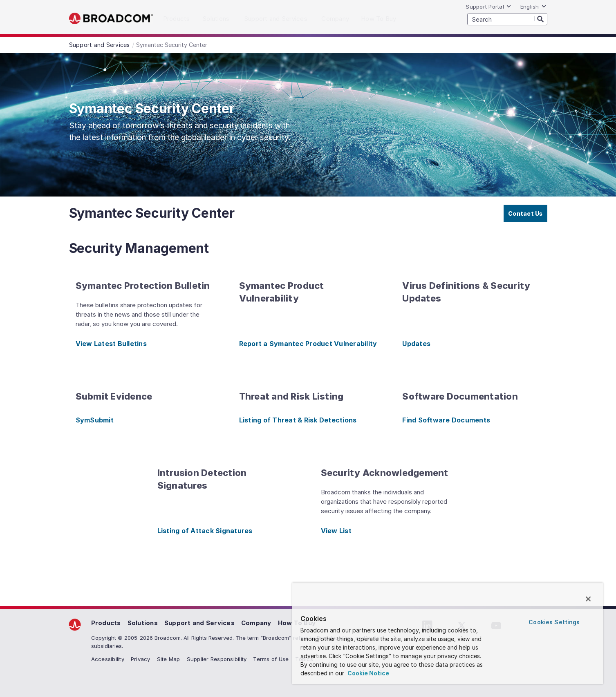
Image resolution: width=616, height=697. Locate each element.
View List (336, 531)
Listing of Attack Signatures (205, 531)
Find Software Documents (446, 420)
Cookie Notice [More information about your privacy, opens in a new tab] (368, 673)
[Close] (588, 599)
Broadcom (111, 19)
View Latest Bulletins (111, 344)
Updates (416, 344)
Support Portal (488, 7)
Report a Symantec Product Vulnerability (308, 344)
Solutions (143, 623)
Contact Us (525, 213)
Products (106, 623)
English (533, 7)
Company (256, 623)
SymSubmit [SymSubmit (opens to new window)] (95, 420)
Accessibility (108, 659)
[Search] (541, 19)
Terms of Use (271, 659)
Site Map (169, 659)
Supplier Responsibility (217, 659)
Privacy (141, 659)
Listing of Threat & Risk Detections (298, 420)
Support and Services (199, 623)
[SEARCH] (507, 19)
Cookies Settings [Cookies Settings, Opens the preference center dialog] (554, 622)
